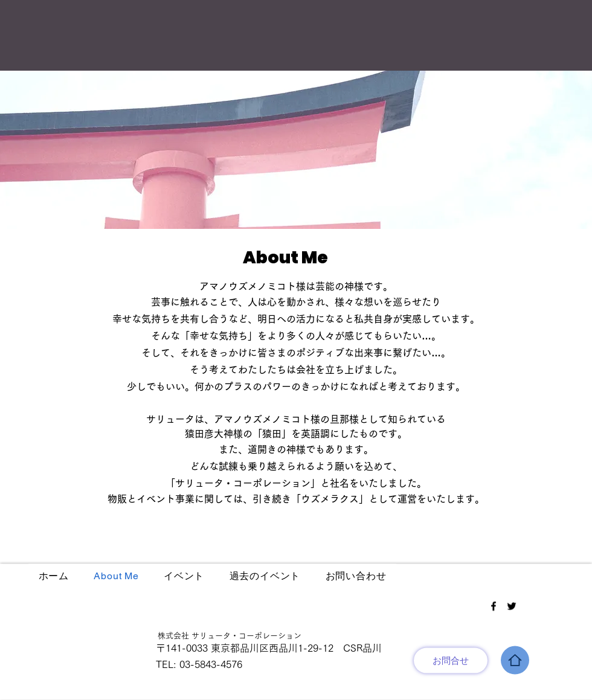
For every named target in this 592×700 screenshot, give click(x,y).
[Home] (515, 660)
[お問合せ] (451, 661)
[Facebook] (494, 606)
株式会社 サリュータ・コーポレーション (226, 636)
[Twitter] (512, 606)
